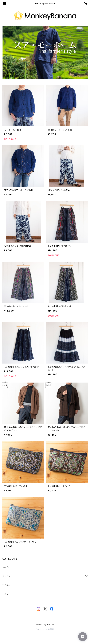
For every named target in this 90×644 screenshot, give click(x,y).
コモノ (5, 594)
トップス (6, 567)
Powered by (45, 629)
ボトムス (6, 576)
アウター (6, 585)
